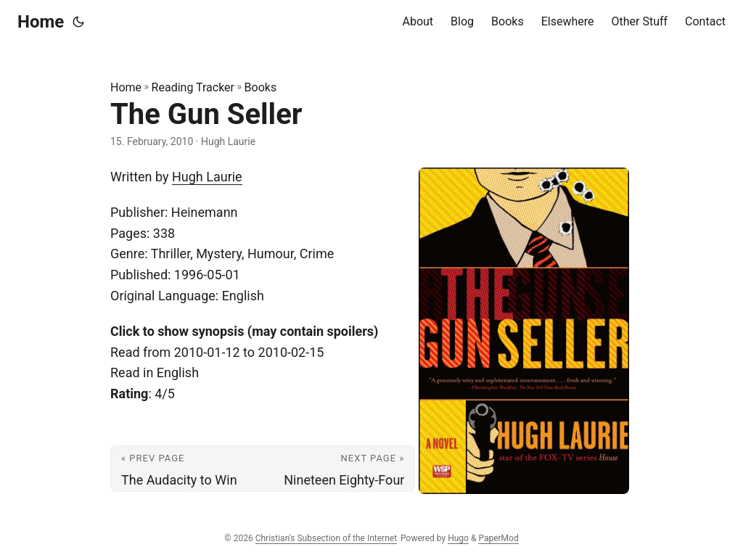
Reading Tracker (193, 87)
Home (41, 22)
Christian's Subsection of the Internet (326, 538)
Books (261, 87)
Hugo (458, 538)
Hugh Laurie (207, 177)
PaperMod (498, 538)
